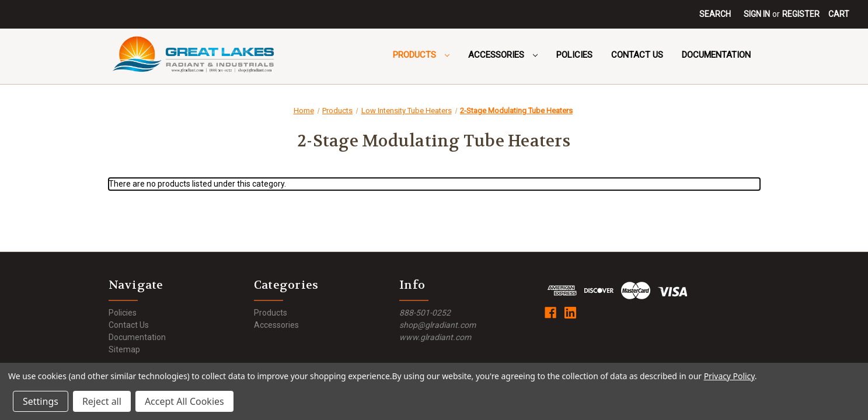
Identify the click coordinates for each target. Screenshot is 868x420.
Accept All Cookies (184, 401)
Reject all (102, 401)
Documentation (716, 55)
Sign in (757, 14)
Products (421, 55)
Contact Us (637, 55)
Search (715, 14)
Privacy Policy (729, 376)
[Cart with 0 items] (839, 14)
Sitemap (124, 349)
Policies (574, 55)
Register (801, 14)
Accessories (503, 55)
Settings (41, 401)
